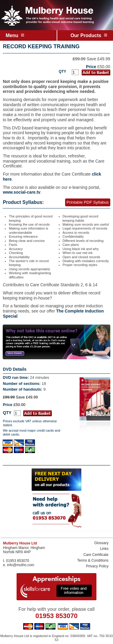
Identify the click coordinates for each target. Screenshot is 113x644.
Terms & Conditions (93, 560)
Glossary (101, 543)
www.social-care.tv (22, 192)
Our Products (89, 35)
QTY (63, 71)
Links (104, 549)
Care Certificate (96, 555)
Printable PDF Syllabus (88, 202)
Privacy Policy (97, 566)
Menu (15, 35)
